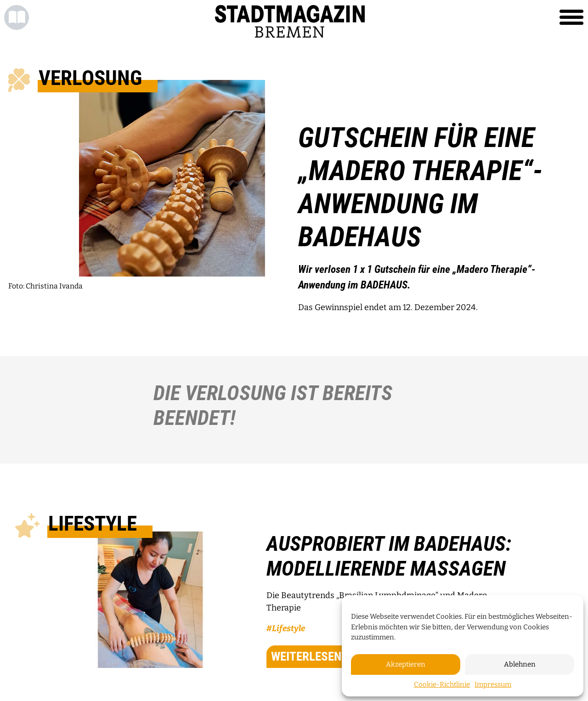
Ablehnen (520, 664)
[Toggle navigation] (571, 17)
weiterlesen (318, 656)
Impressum (493, 684)
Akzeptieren (406, 664)
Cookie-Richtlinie (442, 684)
